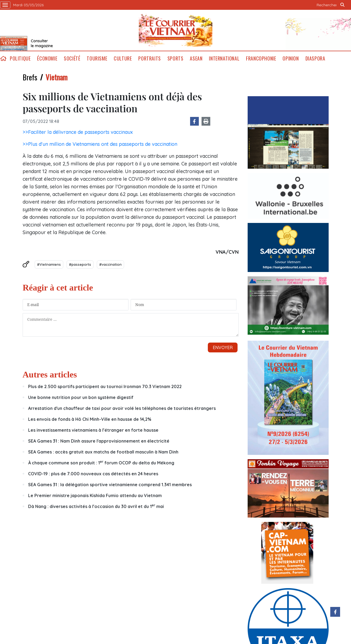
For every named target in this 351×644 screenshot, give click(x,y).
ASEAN (196, 58)
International (224, 58)
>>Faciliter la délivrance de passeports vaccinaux (78, 132)
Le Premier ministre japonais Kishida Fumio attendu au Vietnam (95, 495)
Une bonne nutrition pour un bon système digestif (81, 397)
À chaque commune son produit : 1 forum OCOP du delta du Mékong (101, 463)
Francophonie (261, 58)
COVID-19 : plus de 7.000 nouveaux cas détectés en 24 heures (93, 474)
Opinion (291, 58)
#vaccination (110, 264)
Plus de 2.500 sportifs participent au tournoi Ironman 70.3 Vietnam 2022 (105, 386)
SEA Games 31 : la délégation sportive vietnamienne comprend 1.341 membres (110, 485)
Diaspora (315, 58)
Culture (123, 58)
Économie (47, 58)
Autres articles (50, 374)
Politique (20, 58)
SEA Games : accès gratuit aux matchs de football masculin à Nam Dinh (103, 452)
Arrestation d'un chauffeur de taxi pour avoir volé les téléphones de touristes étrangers (122, 408)
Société (72, 58)
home (3, 58)
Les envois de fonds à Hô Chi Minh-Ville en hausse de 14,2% (90, 419)
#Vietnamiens (49, 264)
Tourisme (97, 58)
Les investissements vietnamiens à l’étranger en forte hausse (93, 430)
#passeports (80, 264)
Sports (175, 58)
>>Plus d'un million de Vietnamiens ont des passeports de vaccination (100, 144)
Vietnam (56, 77)
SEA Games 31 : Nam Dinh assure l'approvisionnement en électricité (99, 441)
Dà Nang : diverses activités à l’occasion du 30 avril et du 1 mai (96, 506)
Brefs (30, 77)
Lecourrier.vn (176, 30)
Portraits (149, 58)
